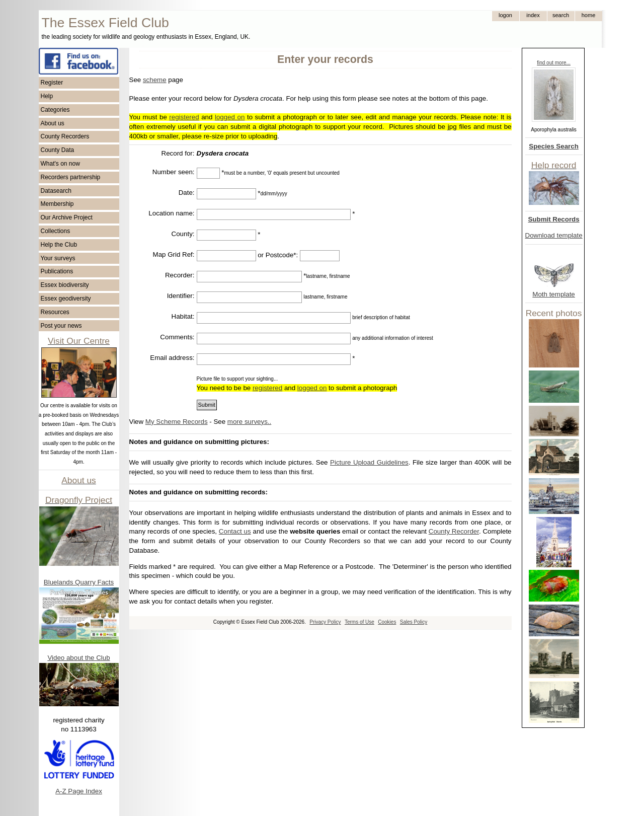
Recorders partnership (71, 177)
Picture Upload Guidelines (369, 462)
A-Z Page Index (79, 791)
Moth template (553, 294)
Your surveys (58, 258)
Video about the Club (78, 658)
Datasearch (56, 191)
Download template (554, 235)
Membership (57, 204)
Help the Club (59, 245)
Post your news (61, 326)
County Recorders (65, 136)
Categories (55, 110)
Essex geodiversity (66, 299)
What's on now (60, 164)
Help (47, 96)
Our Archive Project (67, 217)
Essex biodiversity (65, 285)
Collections (56, 231)
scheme (155, 80)
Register (52, 83)
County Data (58, 150)
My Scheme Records (177, 422)
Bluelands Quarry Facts (79, 582)
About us (53, 123)
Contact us (235, 531)
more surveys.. (249, 422)
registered (184, 117)
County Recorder (454, 531)
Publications (57, 271)
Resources (55, 312)
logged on (230, 117)
